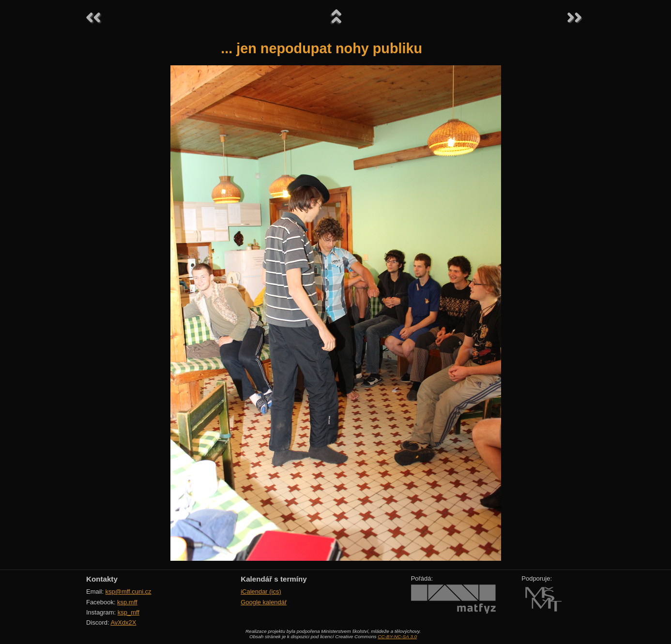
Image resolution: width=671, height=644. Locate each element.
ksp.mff (127, 602)
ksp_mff (129, 612)
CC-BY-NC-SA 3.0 (397, 637)
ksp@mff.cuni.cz (129, 592)
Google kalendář (264, 602)
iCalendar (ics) (261, 592)
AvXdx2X (123, 622)
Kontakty (102, 579)
